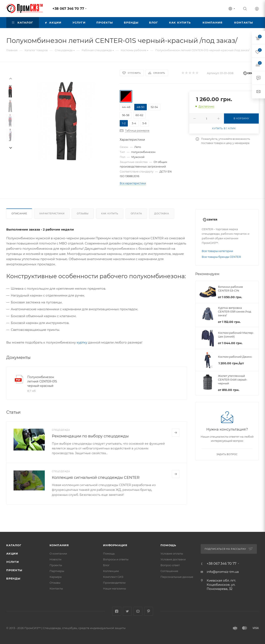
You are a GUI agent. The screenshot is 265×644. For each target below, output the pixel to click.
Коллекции (111, 571)
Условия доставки (173, 559)
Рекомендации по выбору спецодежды (90, 436)
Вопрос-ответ (170, 565)
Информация (115, 545)
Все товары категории (217, 251)
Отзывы (83, 213)
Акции (12, 553)
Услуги (13, 562)
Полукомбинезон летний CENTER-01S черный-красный (42, 381)
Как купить (110, 213)
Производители (114, 583)
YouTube (138, 611)
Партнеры (57, 571)
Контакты (56, 588)
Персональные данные (177, 577)
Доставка (162, 213)
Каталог (14, 545)
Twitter (127, 611)
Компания (59, 545)
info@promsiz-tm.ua (223, 572)
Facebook (117, 611)
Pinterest (149, 611)
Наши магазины (114, 588)
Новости (55, 559)
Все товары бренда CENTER (221, 257)
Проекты (14, 570)
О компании (58, 553)
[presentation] (10, 78)
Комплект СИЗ (113, 577)
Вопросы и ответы (116, 559)
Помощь (109, 553)
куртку (82, 342)
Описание (19, 213)
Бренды (13, 578)
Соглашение (169, 571)
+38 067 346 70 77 (68, 9)
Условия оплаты (172, 553)
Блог (106, 565)
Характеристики (52, 213)
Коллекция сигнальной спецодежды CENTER (96, 478)
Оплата (136, 213)
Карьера (56, 577)
